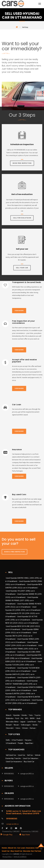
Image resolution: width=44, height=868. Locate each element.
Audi (38, 718)
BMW (32, 718)
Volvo (18, 728)
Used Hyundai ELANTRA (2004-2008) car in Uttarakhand (21, 694)
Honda (24, 715)
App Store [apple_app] (25, 835)
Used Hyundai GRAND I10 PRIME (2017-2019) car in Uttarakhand (22, 601)
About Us (12, 848)
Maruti (9, 715)
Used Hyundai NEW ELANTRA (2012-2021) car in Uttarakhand (23, 699)
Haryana (28, 740)
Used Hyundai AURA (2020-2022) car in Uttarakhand (24, 660)
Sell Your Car (22, 268)
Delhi (8, 740)
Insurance (30, 848)
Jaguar (23, 722)
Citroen (25, 728)
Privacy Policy (7, 857)
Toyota (37, 715)
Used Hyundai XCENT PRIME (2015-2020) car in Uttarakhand (24, 649)
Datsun (33, 728)
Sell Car (30, 755)
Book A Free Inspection (14, 552)
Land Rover (32, 722)
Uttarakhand (11, 743)
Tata (31, 715)
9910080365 (9, 774)
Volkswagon (26, 725)
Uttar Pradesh (17, 740)
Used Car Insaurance (14, 762)
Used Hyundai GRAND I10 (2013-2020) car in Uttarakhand (24, 596)
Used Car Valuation (30, 759)
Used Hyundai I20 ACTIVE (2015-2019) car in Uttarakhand (21, 618)
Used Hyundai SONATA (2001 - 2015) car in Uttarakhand (23, 679)
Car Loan (21, 848)
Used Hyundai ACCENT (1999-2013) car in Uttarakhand (24, 702)
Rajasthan (29, 743)
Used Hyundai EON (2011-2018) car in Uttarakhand (23, 657)
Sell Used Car (11, 755)
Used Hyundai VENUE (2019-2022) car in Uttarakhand (22, 641)
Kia (22, 718)
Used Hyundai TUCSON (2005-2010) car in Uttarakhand (23, 665)
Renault (9, 725)
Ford (17, 718)
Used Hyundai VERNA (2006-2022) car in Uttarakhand (22, 631)
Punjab (20, 743)
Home (4, 848)
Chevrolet (10, 728)
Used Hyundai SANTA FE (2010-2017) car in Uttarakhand (21, 674)
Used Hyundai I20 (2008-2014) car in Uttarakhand (23, 609)
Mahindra (10, 718)
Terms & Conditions (20, 857)
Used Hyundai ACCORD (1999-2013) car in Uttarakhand (23, 654)
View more (19, 311)
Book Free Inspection (22, 163)
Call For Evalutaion (22, 218)
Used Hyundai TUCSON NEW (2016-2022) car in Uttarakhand (22, 670)
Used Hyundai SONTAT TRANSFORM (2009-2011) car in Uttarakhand (21, 684)
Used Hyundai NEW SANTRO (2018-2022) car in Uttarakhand (24, 586)
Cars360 (16, 854)
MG (27, 718)
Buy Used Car (29, 762)
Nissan (16, 725)
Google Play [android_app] (7, 835)
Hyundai (16, 715)
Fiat (39, 722)
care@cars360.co (27, 774)
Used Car (22, 755)
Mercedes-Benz (12, 722)
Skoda (35, 725)
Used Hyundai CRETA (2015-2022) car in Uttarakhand (21, 636)
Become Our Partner (32, 851)
